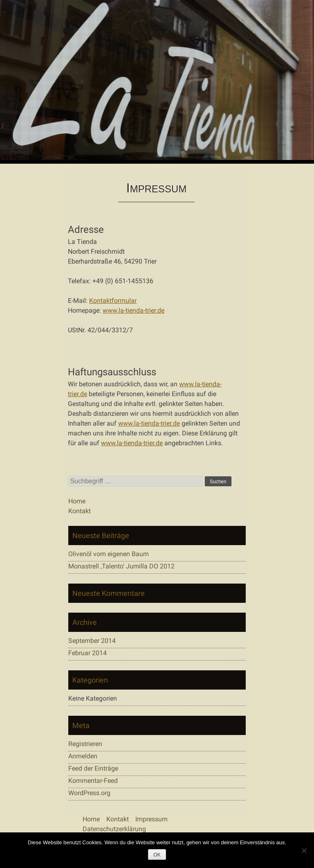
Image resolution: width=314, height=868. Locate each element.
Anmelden (83, 756)
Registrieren (85, 744)
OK (157, 855)
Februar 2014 (87, 653)
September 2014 (92, 641)
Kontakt (80, 511)
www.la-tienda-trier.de (133, 310)
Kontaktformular (113, 301)
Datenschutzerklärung (114, 829)
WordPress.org (89, 793)
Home (77, 501)
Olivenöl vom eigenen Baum (109, 554)
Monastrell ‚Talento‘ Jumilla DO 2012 (121, 566)
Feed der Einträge (93, 768)
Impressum (151, 819)
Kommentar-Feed (93, 781)
